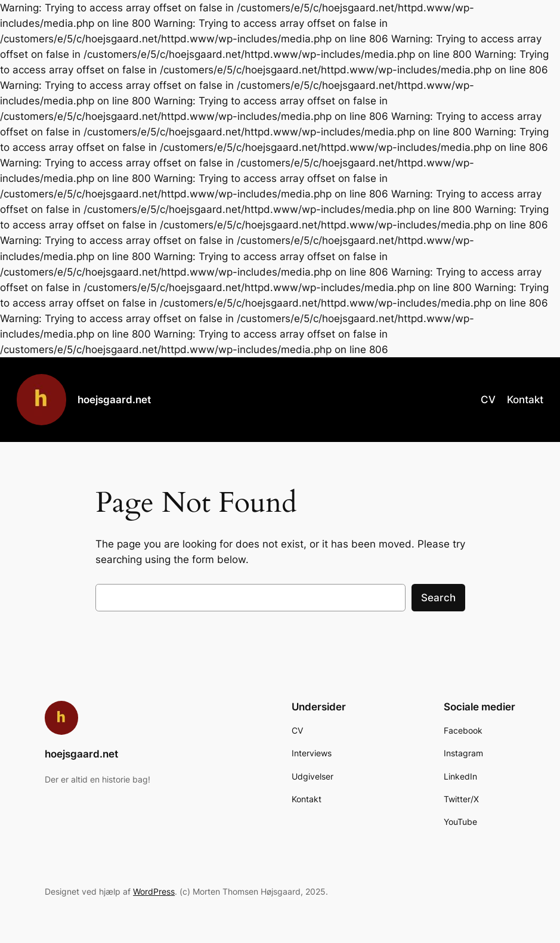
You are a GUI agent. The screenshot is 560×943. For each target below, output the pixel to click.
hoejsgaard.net (114, 399)
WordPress (154, 891)
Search (438, 598)
